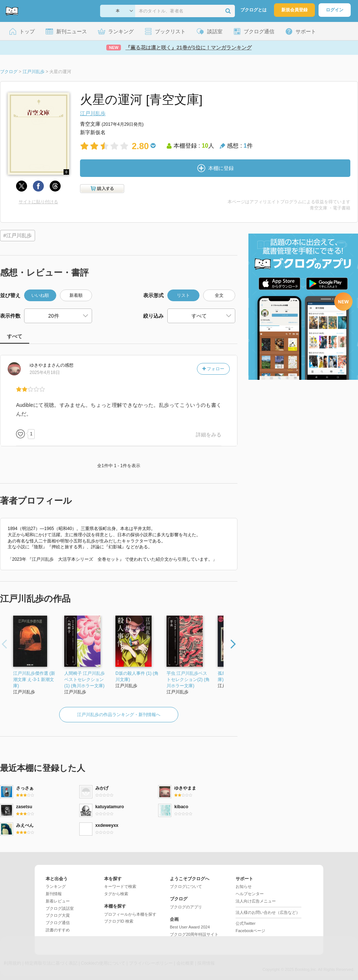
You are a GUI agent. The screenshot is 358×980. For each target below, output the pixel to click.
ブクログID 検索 (119, 921)
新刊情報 (54, 894)
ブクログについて (186, 886)
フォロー (213, 369)
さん (45, 365)
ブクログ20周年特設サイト (194, 934)
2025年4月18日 (45, 372)
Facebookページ (250, 931)
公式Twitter (245, 923)
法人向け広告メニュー (256, 901)
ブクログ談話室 (60, 908)
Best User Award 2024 (190, 927)
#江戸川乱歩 (18, 235)
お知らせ (244, 886)
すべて (15, 336)
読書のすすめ (58, 930)
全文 (219, 295)
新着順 (76, 295)
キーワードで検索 (120, 886)
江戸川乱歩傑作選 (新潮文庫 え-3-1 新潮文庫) (34, 680)
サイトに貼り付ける (38, 202)
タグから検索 (116, 894)
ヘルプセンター (250, 894)
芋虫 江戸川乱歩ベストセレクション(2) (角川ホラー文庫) (188, 680)
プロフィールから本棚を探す (130, 914)
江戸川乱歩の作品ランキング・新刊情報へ (119, 715)
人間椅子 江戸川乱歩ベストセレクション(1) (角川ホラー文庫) (85, 680)
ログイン (335, 10)
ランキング (56, 886)
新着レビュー (58, 901)
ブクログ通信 (58, 923)
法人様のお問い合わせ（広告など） (268, 912)
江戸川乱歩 (93, 113)
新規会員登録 (294, 10)
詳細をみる (209, 435)
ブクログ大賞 (58, 915)
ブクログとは (254, 10)
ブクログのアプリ (186, 907)
